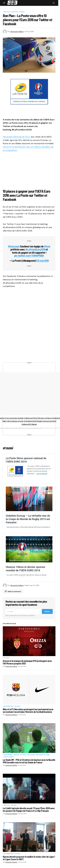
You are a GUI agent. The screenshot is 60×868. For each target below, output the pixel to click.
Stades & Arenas (9, 794)
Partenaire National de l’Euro (17, 137)
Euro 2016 (15, 12)
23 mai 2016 (43, 261)
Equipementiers (9, 744)
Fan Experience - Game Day (11, 792)
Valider (47, 649)
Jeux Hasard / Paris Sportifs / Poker (38, 792)
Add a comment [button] (14, 629)
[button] (4, 3)
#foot (47, 246)
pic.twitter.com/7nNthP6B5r (29, 256)
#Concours (14, 246)
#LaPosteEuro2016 (35, 249)
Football (22, 12)
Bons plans (7, 12)
